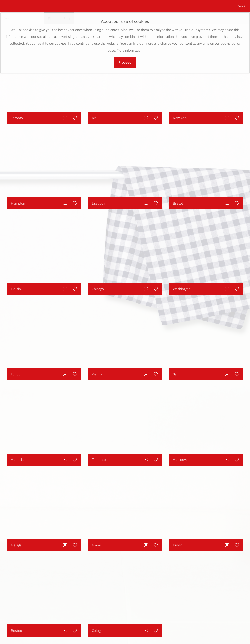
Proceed (125, 62)
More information (130, 50)
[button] (237, 6)
